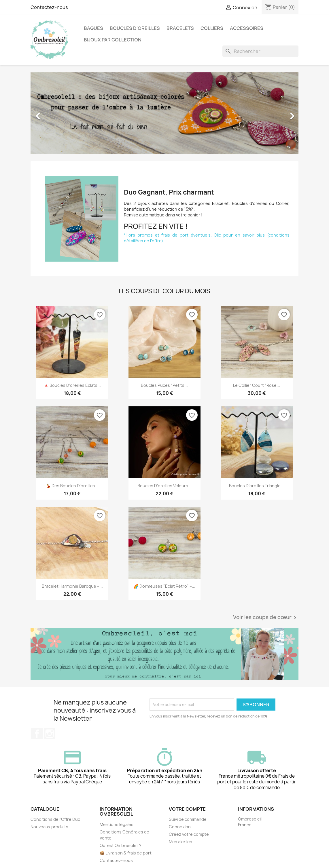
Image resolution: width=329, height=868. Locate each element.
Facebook (37, 734)
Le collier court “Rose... (257, 385)
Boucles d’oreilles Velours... (164, 486)
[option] (164, 113)
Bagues (93, 28)
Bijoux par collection (113, 40)
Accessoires (247, 28)
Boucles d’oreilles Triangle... (257, 486)
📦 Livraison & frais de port (126, 853)
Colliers (212, 28)
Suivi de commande (188, 819)
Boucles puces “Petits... (164, 385)
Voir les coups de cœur (266, 618)
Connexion (180, 827)
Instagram (50, 734)
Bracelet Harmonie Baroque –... (72, 586)
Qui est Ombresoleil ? (121, 845)
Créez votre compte (189, 834)
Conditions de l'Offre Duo (55, 819)
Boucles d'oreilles (135, 28)
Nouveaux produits (49, 827)
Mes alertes (180, 842)
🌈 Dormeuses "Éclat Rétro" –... (164, 586)
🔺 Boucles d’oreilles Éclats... (72, 385)
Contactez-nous (49, 7)
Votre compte (187, 809)
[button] (51, 113)
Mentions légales (117, 824)
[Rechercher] (260, 51)
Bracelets (180, 28)
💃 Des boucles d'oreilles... (72, 486)
